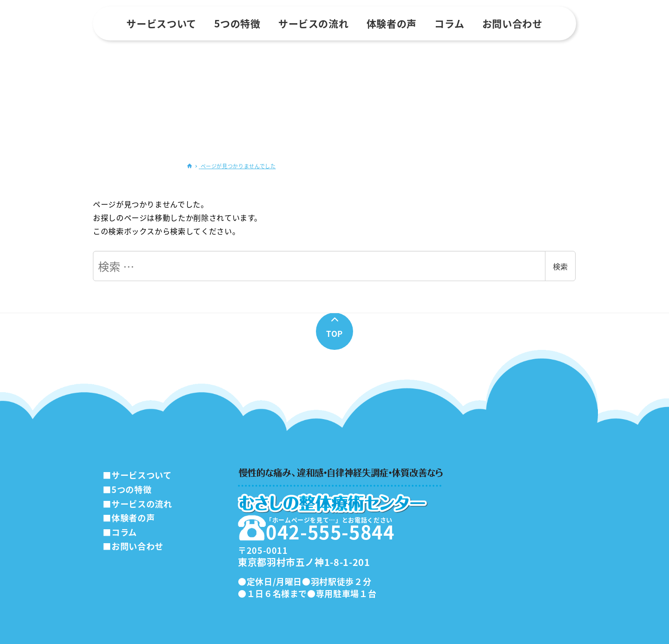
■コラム (120, 532)
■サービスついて (137, 475)
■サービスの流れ (137, 504)
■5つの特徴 (127, 489)
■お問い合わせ (133, 546)
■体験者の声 (129, 518)
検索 (560, 266)
